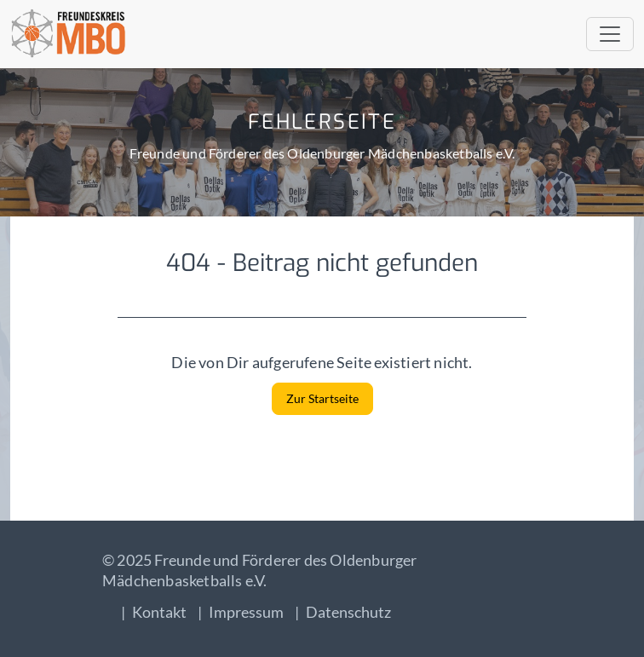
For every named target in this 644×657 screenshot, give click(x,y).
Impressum (246, 612)
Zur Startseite (322, 398)
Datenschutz (348, 612)
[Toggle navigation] (610, 34)
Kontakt (159, 612)
